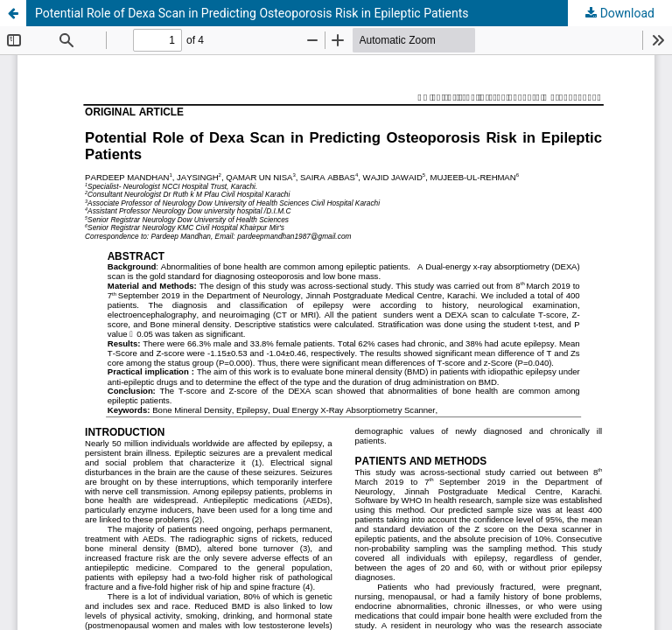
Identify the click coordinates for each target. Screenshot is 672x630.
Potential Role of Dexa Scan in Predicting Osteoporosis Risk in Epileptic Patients (252, 13)
